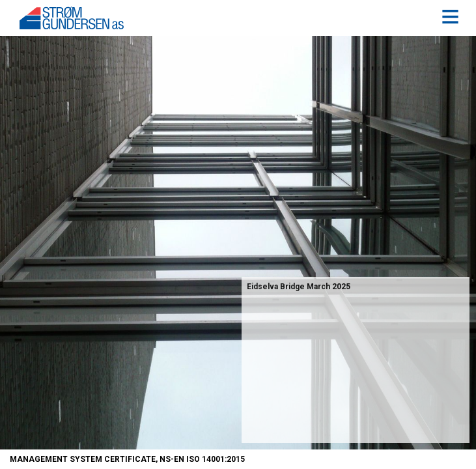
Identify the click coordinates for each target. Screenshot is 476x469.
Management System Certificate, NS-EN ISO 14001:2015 (127, 459)
